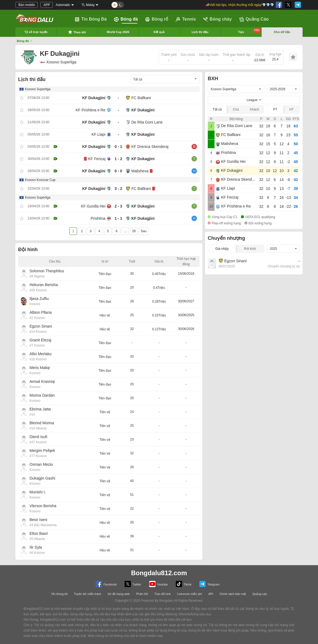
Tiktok (184, 584)
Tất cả (217, 109)
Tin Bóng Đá (91, 19)
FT (275, 109)
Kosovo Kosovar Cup (40, 180)
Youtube (159, 584)
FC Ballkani (141, 98)
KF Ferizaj (97, 159)
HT (291, 109)
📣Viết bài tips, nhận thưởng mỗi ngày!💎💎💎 (240, 5)
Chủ (236, 109)
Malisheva (140, 171)
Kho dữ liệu (282, 32)
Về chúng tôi (59, 594)
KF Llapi (98, 134)
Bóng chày (218, 19)
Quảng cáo (260, 594)
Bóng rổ (157, 19)
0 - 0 (118, 171)
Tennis (186, 19)
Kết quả (159, 32)
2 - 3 (118, 206)
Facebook (106, 584)
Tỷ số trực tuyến (36, 32)
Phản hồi (142, 594)
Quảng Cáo (254, 19)
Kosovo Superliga (58, 62)
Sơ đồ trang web (119, 594)
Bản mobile (27, 5)
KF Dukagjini (94, 98)
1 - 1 (118, 218)
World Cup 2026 (118, 32)
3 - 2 (118, 189)
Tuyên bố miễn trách (88, 594)
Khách (255, 109)
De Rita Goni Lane (147, 122)
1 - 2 (118, 159)
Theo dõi (77, 32)
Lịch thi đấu (200, 32)
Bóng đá (126, 19)
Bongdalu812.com (159, 573)
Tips (249, 31)
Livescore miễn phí (189, 594)
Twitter (133, 584)
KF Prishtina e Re (90, 110)
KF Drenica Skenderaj (150, 147)
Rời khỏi (250, 249)
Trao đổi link (163, 594)
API (211, 594)
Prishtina (98, 218)
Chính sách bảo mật (233, 594)
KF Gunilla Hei (93, 206)
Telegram (209, 584)
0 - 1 (118, 147)
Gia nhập (222, 249)
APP (47, 5)
